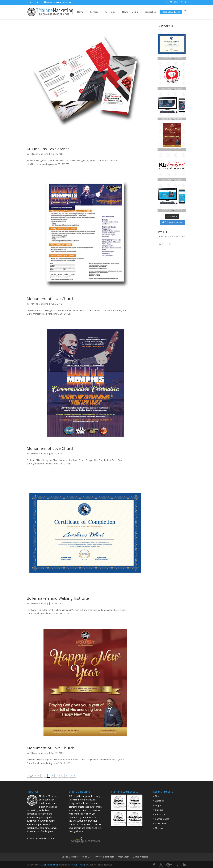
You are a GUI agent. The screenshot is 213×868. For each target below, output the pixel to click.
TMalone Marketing (39, 154)
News (125, 12)
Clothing (159, 828)
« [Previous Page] (42, 776)
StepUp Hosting (78, 865)
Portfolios (110, 12)
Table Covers (161, 823)
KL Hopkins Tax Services (48, 149)
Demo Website (140, 857)
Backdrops (160, 814)
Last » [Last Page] (72, 776)
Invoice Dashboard (105, 857)
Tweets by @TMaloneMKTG (171, 237)
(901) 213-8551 (35, 2)
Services (94, 12)
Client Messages (70, 857)
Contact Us (150, 12)
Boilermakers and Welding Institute (58, 598)
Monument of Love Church (51, 299)
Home (80, 12)
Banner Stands (162, 819)
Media (135, 12)
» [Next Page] (67, 776)
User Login (124, 857)
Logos (158, 805)
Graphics (159, 810)
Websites (159, 801)
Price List (87, 857)
